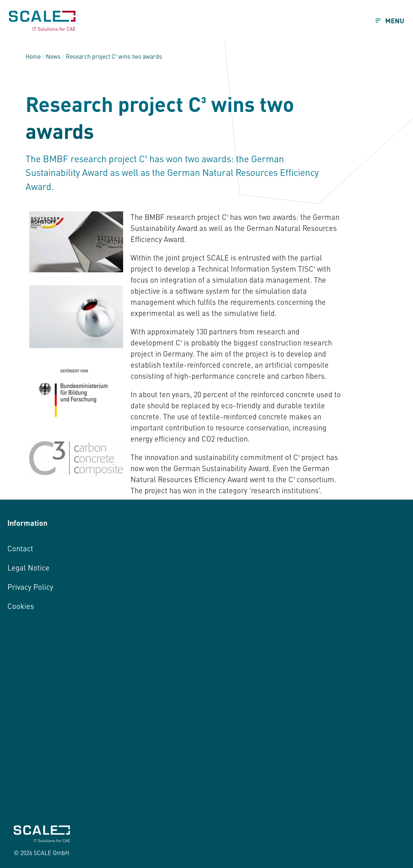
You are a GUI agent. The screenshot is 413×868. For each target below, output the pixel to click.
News (53, 56)
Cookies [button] (21, 606)
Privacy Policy (30, 587)
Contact (20, 548)
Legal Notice (28, 567)
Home (33, 56)
